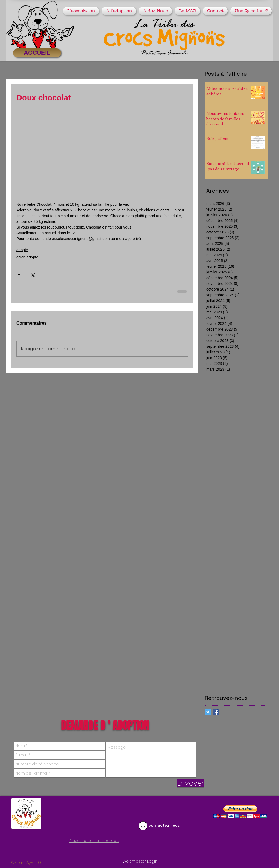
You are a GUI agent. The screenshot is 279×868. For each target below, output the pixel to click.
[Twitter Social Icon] (208, 712)
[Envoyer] (191, 783)
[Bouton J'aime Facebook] (67, 851)
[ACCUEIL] (37, 53)
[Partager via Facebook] (19, 275)
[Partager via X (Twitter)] (32, 275)
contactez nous (164, 825)
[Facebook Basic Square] (216, 712)
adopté (22, 250)
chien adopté (27, 257)
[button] (82, 11)
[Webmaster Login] (140, 861)
